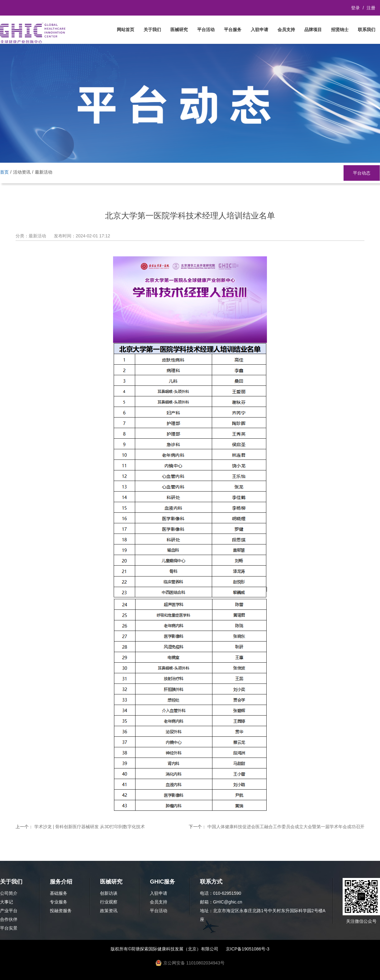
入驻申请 (259, 30)
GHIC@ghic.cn (228, 902)
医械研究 (179, 30)
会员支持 (286, 30)
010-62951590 (227, 893)
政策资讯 (109, 911)
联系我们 (367, 30)
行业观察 (109, 902)
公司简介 (9, 893)
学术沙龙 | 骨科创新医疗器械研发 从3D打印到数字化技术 (90, 827)
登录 (355, 8)
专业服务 (59, 902)
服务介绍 (61, 882)
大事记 (7, 902)
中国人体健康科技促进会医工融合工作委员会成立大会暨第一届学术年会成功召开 (286, 827)
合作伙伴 (9, 919)
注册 (371, 8)
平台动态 (362, 173)
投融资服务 (61, 911)
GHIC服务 (162, 882)
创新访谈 (109, 893)
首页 (4, 172)
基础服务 (59, 893)
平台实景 (9, 928)
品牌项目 (313, 30)
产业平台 (9, 911)
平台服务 (233, 30)
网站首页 (126, 30)
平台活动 (206, 30)
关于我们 (152, 30)
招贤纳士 (340, 30)
